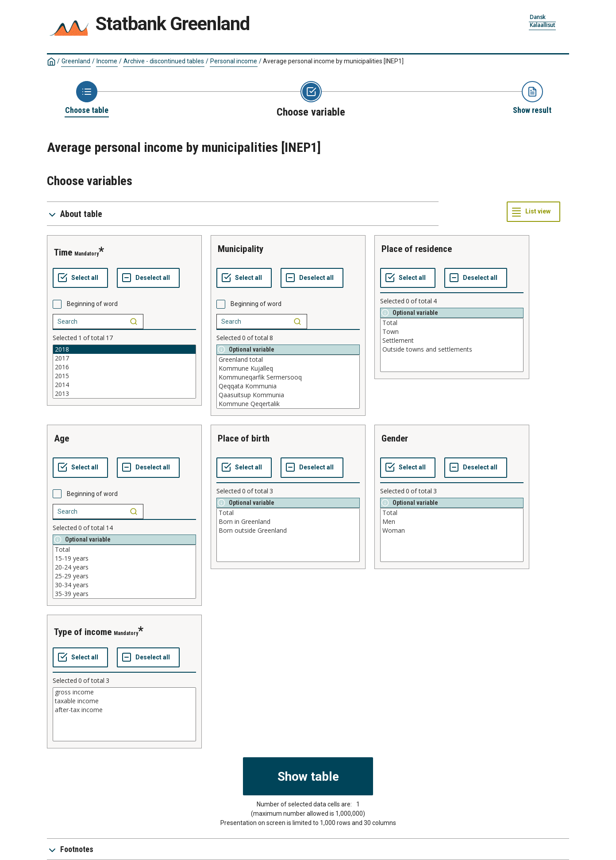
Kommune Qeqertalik (288, 404)
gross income (124, 692)
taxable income (124, 701)
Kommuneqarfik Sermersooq (288, 377)
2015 (124, 376)
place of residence (417, 249)
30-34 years (124, 585)
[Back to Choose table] (87, 98)
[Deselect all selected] (148, 278)
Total (452, 323)
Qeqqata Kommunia (288, 386)
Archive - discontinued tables (164, 61)
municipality (241, 249)
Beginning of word (92, 304)
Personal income (234, 61)
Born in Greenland (288, 522)
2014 (124, 385)
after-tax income (124, 710)
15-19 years (124, 558)
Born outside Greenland (288, 531)
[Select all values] (80, 278)
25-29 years (124, 576)
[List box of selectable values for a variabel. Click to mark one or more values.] (124, 372)
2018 (124, 349)
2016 (124, 367)
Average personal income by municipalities (333, 61)
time (63, 252)
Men (452, 522)
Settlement (452, 341)
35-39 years (124, 594)
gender (395, 438)
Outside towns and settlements (452, 349)
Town (452, 332)
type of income (83, 632)
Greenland (76, 61)
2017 (124, 358)
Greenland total (288, 360)
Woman (452, 531)
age (62, 438)
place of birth (244, 438)
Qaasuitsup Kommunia (288, 395)
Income (107, 61)
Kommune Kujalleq (288, 368)
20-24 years (124, 567)
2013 (124, 394)
